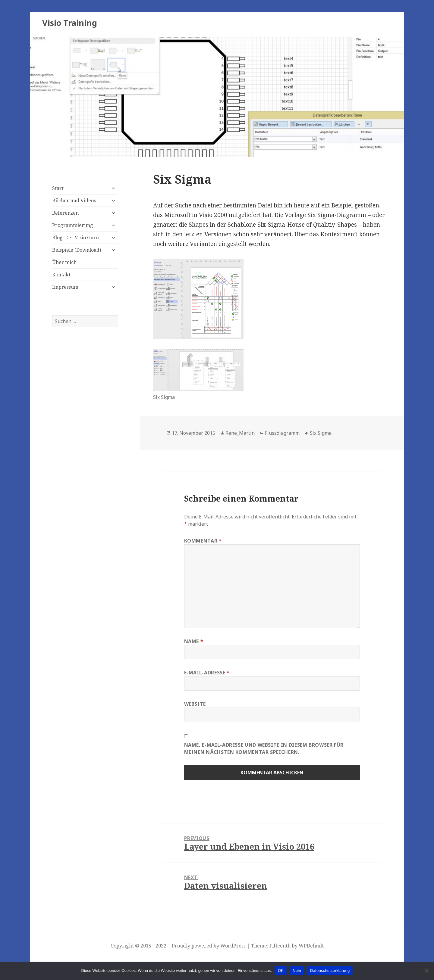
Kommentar (203, 541)
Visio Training (70, 23)
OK (281, 971)
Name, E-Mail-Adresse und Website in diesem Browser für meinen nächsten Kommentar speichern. (264, 748)
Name (194, 641)
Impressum (65, 287)
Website (195, 704)
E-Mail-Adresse (207, 673)
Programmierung (73, 225)
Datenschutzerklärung (330, 971)
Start (58, 188)
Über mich (64, 262)
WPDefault (311, 946)
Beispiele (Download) (77, 250)
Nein (297, 971)
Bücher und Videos (74, 201)
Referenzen (65, 213)
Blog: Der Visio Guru (75, 238)
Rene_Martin (240, 433)
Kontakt (61, 275)
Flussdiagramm (282, 433)
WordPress (233, 946)
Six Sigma (321, 433)
